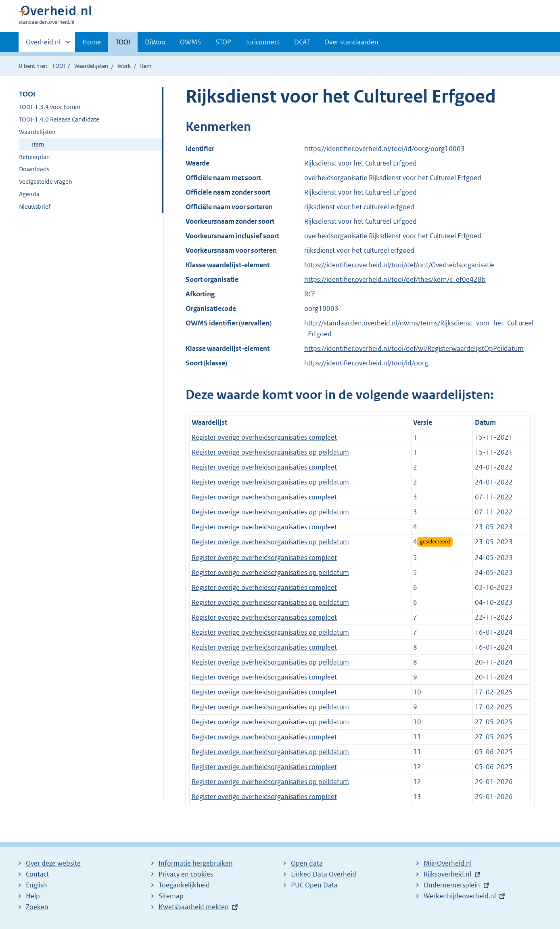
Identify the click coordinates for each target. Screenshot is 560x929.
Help (33, 896)
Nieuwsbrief (35, 207)
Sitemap (171, 896)
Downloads (34, 169)
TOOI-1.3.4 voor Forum (50, 107)
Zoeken (37, 907)
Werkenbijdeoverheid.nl (460, 896)
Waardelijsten (91, 66)
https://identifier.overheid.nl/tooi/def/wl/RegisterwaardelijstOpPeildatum (414, 348)
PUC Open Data (314, 885)
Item (38, 144)
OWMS (190, 42)
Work (124, 66)
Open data (307, 863)
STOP (223, 42)
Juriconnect (263, 42)
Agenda (29, 194)
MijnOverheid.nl (448, 863)
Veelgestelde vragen (46, 181)
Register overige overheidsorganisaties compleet (264, 437)
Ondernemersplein (452, 885)
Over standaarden (351, 42)
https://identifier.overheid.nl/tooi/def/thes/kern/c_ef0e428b (395, 279)
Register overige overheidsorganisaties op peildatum (270, 452)
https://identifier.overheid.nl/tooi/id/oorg (366, 363)
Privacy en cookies (186, 874)
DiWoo (155, 42)
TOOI (123, 42)
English (37, 885)
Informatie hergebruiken (196, 863)
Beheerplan (34, 157)
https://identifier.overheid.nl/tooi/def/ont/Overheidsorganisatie (399, 265)
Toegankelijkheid (184, 885)
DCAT (302, 42)
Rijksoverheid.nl (447, 874)
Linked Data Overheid (324, 874)
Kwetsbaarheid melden (194, 907)
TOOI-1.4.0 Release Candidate (59, 119)
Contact (37, 874)
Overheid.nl (43, 44)
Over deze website (53, 863)
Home (92, 42)
